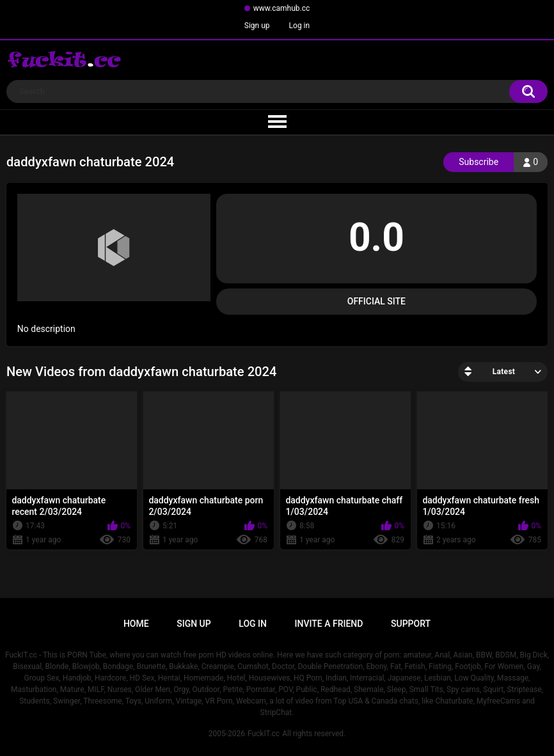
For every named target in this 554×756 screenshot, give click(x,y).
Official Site (376, 301)
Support (411, 624)
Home (136, 624)
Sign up (257, 26)
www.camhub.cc (282, 8)
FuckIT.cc (264, 734)
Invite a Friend (329, 624)
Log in (300, 26)
